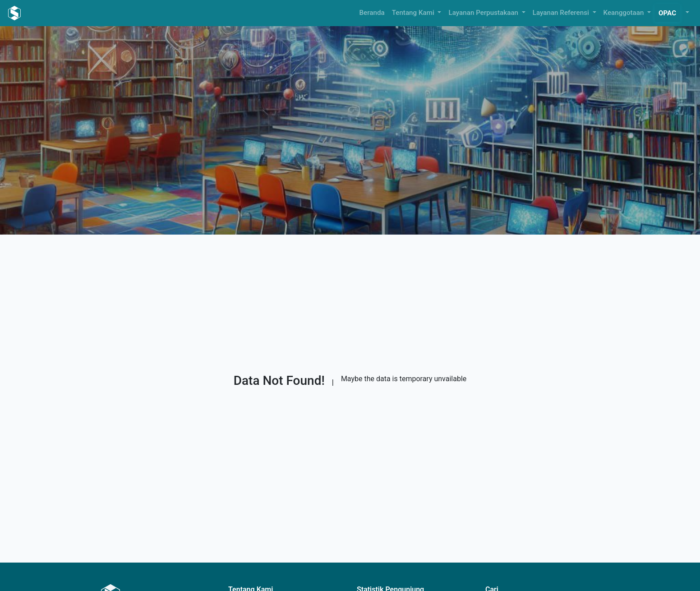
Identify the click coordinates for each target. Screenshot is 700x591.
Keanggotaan (625, 13)
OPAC (667, 13)
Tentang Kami (414, 13)
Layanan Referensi (562, 13)
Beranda (372, 13)
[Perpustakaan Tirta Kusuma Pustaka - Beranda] (14, 13)
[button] (686, 13)
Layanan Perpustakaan (484, 13)
